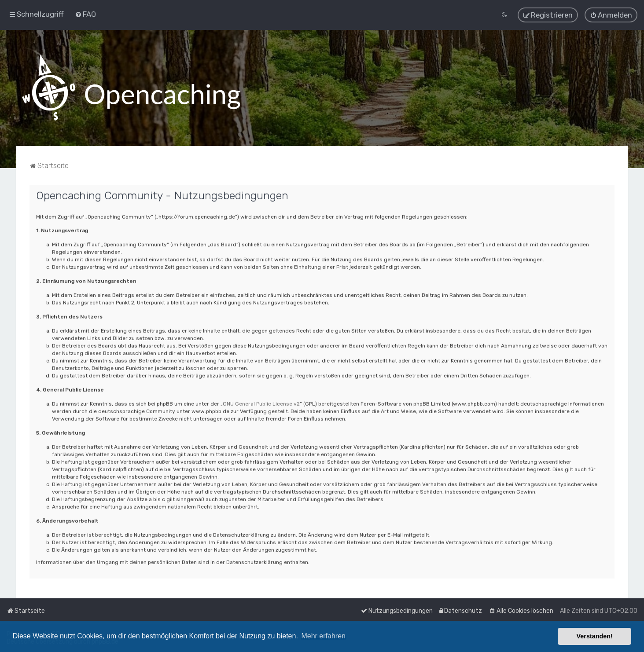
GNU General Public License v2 (261, 402)
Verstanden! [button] (595, 636)
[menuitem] (85, 13)
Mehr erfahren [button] (323, 636)
